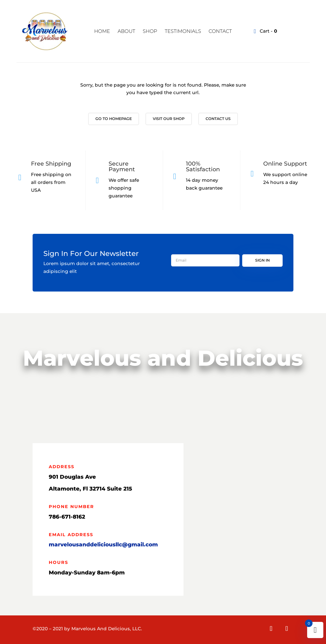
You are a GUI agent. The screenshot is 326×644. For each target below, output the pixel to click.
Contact (220, 31)
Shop (150, 31)
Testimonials (183, 31)
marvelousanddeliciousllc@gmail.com (103, 544)
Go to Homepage (114, 119)
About (126, 31)
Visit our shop (169, 119)
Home (102, 31)
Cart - (268, 31)
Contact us (218, 119)
